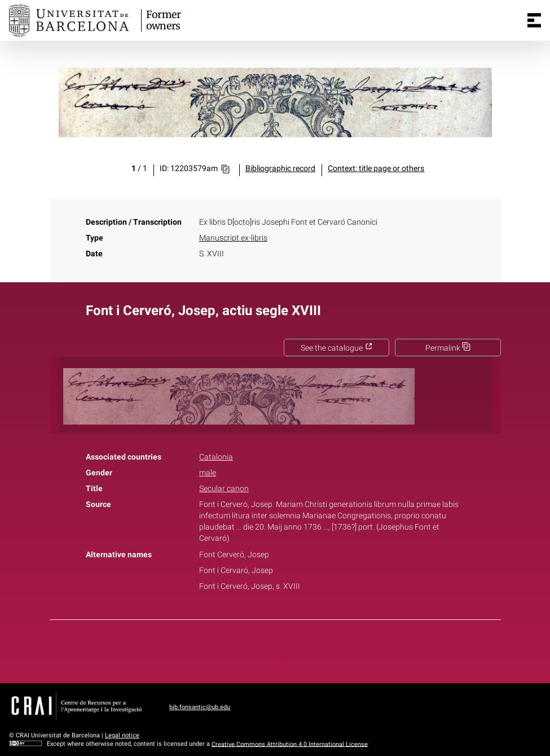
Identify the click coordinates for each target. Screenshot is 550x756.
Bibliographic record (280, 169)
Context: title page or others (376, 169)
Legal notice (122, 735)
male (208, 473)
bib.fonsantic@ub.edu (200, 707)
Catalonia (216, 457)
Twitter (269, 649)
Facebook (243, 649)
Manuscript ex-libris (233, 238)
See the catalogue (337, 348)
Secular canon (224, 489)
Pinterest (294, 649)
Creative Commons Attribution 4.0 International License (290, 744)
